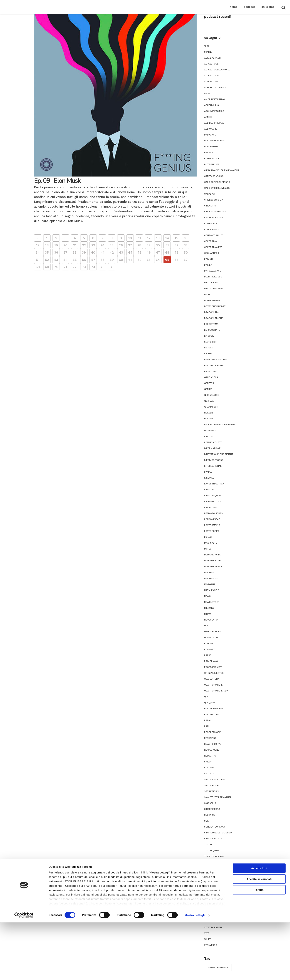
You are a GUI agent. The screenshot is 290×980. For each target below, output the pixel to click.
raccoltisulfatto (215, 708)
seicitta (209, 774)
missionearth (212, 561)
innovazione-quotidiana (219, 454)
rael (207, 726)
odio (207, 626)
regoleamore (212, 732)
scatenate (211, 768)
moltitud (210, 572)
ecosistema (211, 324)
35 (47, 252)
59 (112, 260)
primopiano (211, 661)
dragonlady (212, 312)
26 (121, 245)
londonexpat (212, 519)
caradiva (210, 194)
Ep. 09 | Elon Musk (57, 181)
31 (167, 245)
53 (56, 260)
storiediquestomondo (218, 833)
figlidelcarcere (214, 365)
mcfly (208, 549)
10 (130, 238)
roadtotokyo (213, 744)
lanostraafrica (214, 484)
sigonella (210, 803)
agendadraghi (213, 58)
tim (206, 868)
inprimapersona (214, 460)
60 (121, 260)
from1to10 (211, 371)
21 (75, 245)
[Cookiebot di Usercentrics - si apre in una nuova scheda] (24, 973)
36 (56, 252)
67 (186, 260)
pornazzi (210, 649)
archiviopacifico (214, 111)
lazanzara (211, 507)
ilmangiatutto (213, 442)
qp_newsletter (214, 673)
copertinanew (213, 247)
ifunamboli (211, 430)
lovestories (212, 531)
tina (207, 874)
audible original (214, 123)
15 (176, 238)
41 (102, 252)
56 (84, 260)
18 (47, 245)
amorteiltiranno (215, 99)
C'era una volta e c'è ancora (222, 170)
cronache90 (212, 253)
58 (102, 260)
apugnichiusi (212, 105)
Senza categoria (214, 779)
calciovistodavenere (217, 188)
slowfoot (211, 815)
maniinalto (211, 543)
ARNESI (208, 117)
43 (121, 252)
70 (56, 267)
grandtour (211, 407)
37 (65, 252)
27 (130, 245)
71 (65, 267)
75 (102, 267)
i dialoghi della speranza (220, 425)
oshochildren (213, 632)
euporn (209, 348)
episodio (209, 336)
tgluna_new (212, 850)
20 (65, 245)
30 (158, 245)
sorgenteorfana (215, 827)
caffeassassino (214, 176)
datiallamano (213, 271)
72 (75, 267)
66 (176, 260)
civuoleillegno (213, 218)
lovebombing (212, 525)
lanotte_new (213, 496)
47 (158, 252)
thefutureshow (214, 856)
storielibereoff (214, 839)
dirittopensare (214, 289)
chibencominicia (214, 200)
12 (149, 238)
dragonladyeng (214, 318)
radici (208, 720)
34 (38, 252)
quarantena (212, 679)
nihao (208, 614)
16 (186, 238)
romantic (210, 756)
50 (186, 252)
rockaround (212, 750)
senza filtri (211, 785)
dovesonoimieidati (215, 306)
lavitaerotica (213, 501)
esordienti (211, 342)
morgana (210, 584)
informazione (212, 448)
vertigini (210, 915)
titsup (208, 886)
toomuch (210, 892)
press (208, 655)
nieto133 (209, 608)
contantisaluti (214, 235)
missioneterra (213, 567)
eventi (208, 354)
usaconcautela (214, 910)
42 (112, 252)
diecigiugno (211, 283)
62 (139, 260)
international (213, 466)
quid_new (210, 703)
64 (158, 260)
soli (207, 821)
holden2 (209, 419)
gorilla (209, 401)
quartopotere (213, 685)
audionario (211, 129)
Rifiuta (259, 948)
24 (102, 245)
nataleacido (212, 590)
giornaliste (211, 395)
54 (65, 260)
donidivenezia (212, 300)
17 (38, 245)
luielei (208, 537)
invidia (208, 472)
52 (47, 260)
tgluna (209, 845)
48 (167, 252)
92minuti (209, 52)
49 (176, 252)
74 (93, 267)
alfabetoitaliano (215, 87)
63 (149, 260)
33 (186, 245)
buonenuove (212, 158)
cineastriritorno (215, 212)
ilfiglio (209, 436)
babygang (210, 135)
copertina (210, 241)
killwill (209, 478)
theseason (211, 862)
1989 (207, 46)
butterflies (212, 164)
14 (167, 238)
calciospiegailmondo (217, 182)
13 (158, 238)
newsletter (212, 602)
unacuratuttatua (215, 898)
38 (75, 252)
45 (139, 252)
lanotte (209, 490)
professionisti (213, 667)
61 (130, 260)
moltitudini (211, 578)
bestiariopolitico (215, 141)
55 (75, 260)
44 (130, 252)
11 (139, 238)
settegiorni (212, 791)
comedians (211, 223)
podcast (210, 643)
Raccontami (211, 714)
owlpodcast (212, 637)
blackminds (211, 147)
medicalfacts (213, 555)
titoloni (209, 880)
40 (93, 252)
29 (149, 245)
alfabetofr (211, 82)
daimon (208, 259)
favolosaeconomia (216, 360)
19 (56, 245)
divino (208, 294)
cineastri (210, 206)
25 (112, 245)
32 (176, 245)
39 (84, 252)
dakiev (208, 265)
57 (93, 260)
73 (84, 267)
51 (38, 260)
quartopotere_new (216, 691)
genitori (209, 383)
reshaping (210, 738)
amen (207, 93)
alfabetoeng (212, 76)
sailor (208, 762)
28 (139, 245)
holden (209, 413)
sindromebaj (212, 809)
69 (47, 267)
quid (207, 697)
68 (38, 267)
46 (149, 252)
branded (209, 152)
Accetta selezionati (259, 937)
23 (93, 245)
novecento (211, 620)
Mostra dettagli (195, 973)
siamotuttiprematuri (217, 797)
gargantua (211, 377)
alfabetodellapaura (217, 70)
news (207, 596)
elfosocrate (212, 330)
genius (208, 389)
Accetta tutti (259, 926)
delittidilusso (213, 277)
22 (84, 245)
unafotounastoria (216, 904)
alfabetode (211, 64)
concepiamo (211, 229)
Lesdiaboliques (213, 513)
